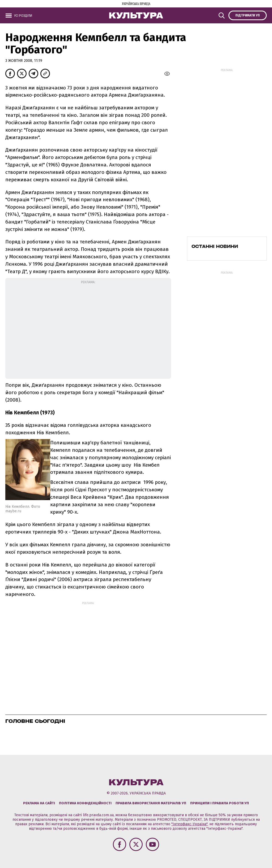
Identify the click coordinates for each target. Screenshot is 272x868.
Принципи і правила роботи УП (220, 803)
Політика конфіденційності (85, 803)
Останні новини (215, 246)
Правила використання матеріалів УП (151, 803)
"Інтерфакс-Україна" (189, 824)
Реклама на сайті (39, 803)
